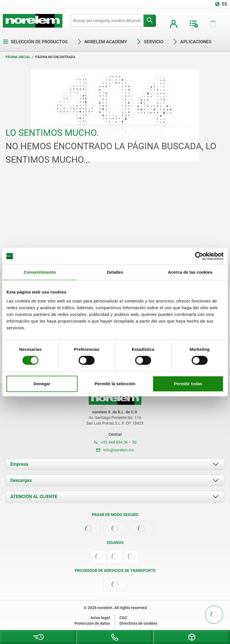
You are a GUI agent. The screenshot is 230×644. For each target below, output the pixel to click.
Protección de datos (92, 623)
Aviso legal (100, 618)
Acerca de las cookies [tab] (190, 272)
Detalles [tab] (115, 272)
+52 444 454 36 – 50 (115, 442)
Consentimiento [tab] (40, 272)
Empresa (19, 464)
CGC (123, 618)
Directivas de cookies (138, 623)
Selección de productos (35, 42)
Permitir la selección (115, 384)
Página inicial (18, 57)
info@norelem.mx (115, 450)
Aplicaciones (192, 42)
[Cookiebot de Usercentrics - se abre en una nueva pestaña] (199, 256)
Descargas (21, 480)
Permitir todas (188, 384)
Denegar (42, 384)
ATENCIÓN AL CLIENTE (34, 497)
